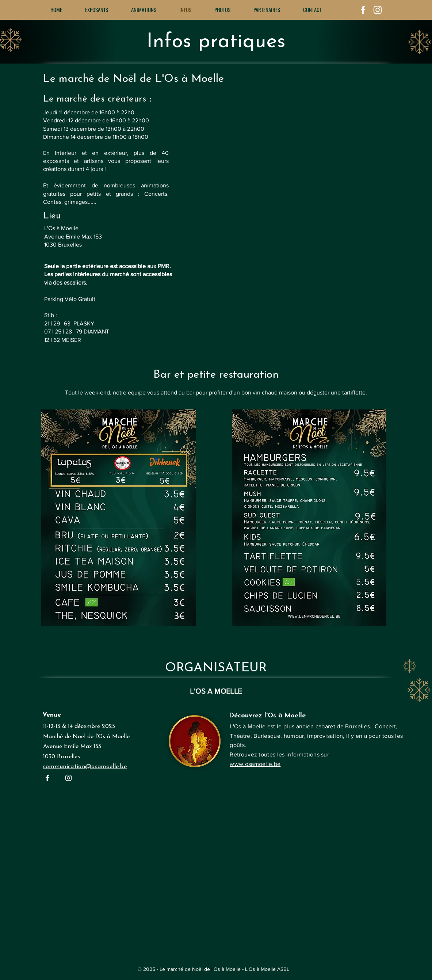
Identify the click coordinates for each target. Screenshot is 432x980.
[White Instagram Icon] (378, 10)
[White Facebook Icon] (363, 10)
